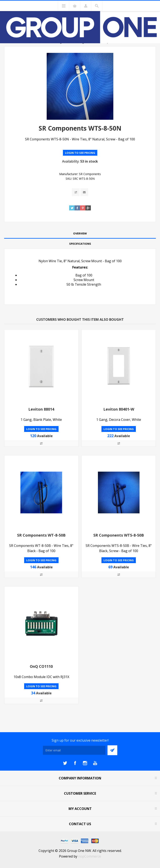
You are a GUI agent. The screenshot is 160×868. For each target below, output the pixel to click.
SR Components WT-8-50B (41, 535)
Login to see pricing (80, 153)
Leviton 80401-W (119, 409)
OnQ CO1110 (41, 666)
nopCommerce (90, 856)
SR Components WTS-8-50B (119, 535)
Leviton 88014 (41, 409)
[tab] (80, 234)
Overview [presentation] (80, 233)
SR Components (90, 174)
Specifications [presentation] (80, 244)
